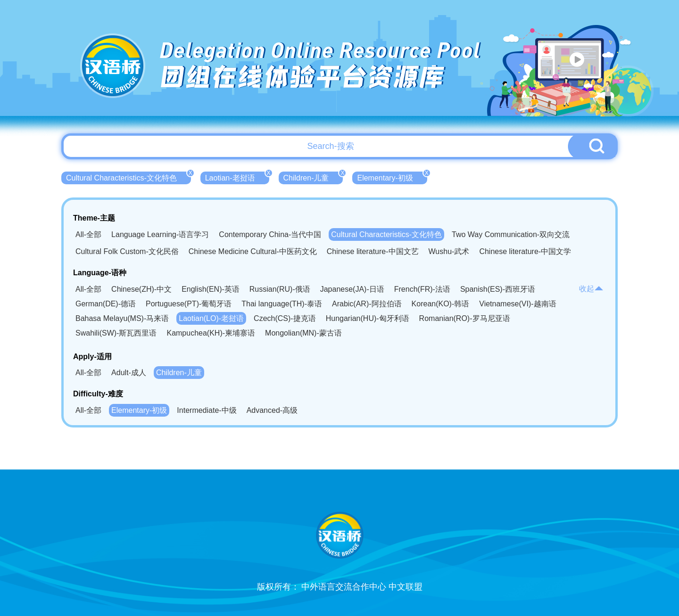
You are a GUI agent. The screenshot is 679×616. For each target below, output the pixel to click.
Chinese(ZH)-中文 (141, 289)
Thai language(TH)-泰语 (282, 304)
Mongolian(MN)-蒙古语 (303, 333)
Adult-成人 (129, 373)
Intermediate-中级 (207, 410)
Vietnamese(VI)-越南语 (518, 304)
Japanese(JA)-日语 (352, 289)
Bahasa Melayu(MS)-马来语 (122, 318)
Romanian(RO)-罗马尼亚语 (465, 318)
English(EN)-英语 (211, 289)
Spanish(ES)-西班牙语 (498, 289)
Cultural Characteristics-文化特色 (128, 177)
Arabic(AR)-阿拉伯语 (367, 304)
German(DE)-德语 (106, 304)
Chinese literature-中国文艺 (373, 251)
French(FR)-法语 (422, 289)
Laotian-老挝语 (237, 177)
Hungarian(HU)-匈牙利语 (368, 318)
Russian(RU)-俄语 (280, 289)
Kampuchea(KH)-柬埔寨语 (211, 333)
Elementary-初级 (392, 177)
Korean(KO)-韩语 (441, 304)
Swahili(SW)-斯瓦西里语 (116, 333)
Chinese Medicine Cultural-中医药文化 (253, 251)
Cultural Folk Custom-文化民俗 (127, 251)
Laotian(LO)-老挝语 (211, 318)
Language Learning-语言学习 (160, 234)
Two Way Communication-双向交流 (511, 234)
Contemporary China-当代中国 (270, 234)
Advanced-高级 (272, 410)
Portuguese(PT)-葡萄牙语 (189, 304)
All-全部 (88, 234)
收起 (591, 289)
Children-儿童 (313, 177)
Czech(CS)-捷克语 (285, 318)
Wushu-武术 (449, 251)
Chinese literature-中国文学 (525, 251)
